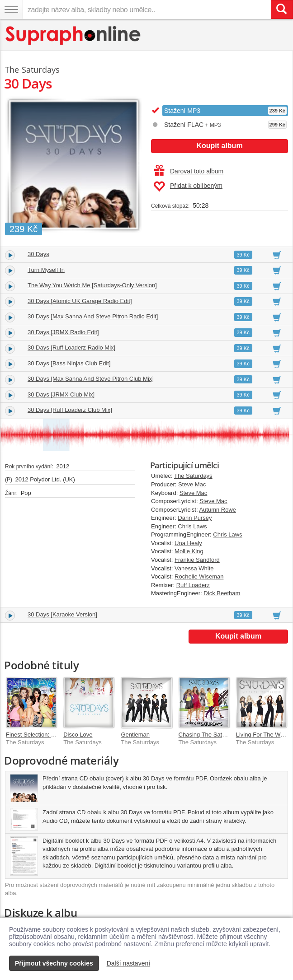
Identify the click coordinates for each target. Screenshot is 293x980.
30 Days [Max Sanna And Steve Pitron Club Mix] (91, 379)
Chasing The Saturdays (209, 735)
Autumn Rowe (217, 510)
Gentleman (135, 735)
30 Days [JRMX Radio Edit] (63, 332)
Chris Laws (192, 526)
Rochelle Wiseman (199, 576)
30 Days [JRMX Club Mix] (61, 394)
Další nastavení (129, 963)
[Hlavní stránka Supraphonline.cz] (73, 35)
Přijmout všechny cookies (54, 963)
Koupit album (219, 146)
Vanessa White (194, 568)
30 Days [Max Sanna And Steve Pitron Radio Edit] (93, 316)
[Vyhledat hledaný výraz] (282, 9)
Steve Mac (192, 484)
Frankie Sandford (197, 560)
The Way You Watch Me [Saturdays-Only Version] (92, 285)
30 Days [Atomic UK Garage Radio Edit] (80, 301)
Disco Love (78, 735)
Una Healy (188, 543)
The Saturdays (193, 476)
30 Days (38, 254)
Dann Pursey (195, 518)
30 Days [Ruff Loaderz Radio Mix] (71, 348)
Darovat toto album (189, 171)
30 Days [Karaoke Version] (62, 614)
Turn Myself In (46, 270)
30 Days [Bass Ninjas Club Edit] (69, 363)
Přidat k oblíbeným (188, 187)
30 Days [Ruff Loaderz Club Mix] (70, 410)
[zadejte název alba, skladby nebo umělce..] (147, 9)
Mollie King (189, 551)
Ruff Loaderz (193, 585)
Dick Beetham (222, 593)
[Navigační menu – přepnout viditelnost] (11, 9)
